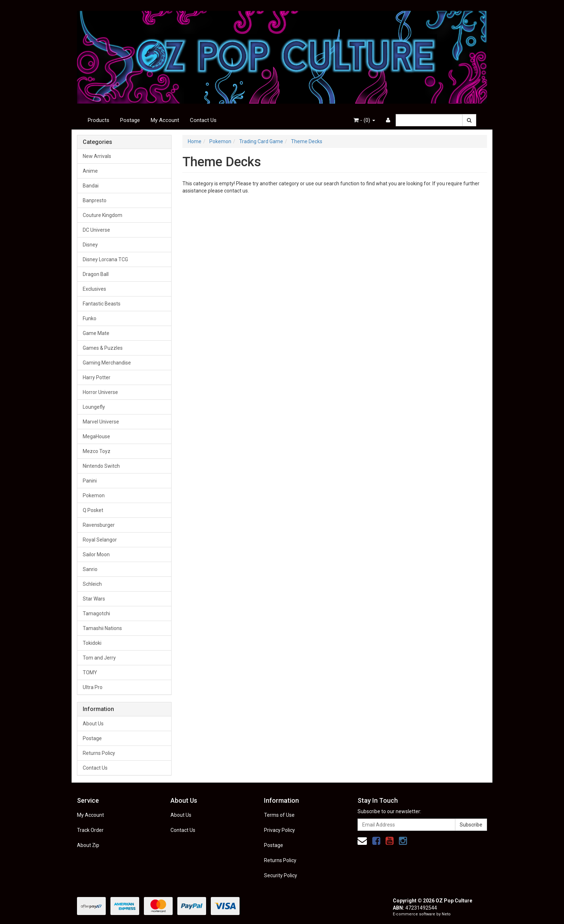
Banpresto (95, 200)
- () (364, 120)
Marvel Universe (101, 422)
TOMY (90, 672)
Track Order (90, 830)
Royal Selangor (100, 540)
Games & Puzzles (103, 348)
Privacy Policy (279, 830)
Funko (90, 318)
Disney (90, 245)
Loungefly (94, 407)
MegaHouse (96, 436)
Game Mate (96, 333)
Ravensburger (99, 525)
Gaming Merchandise (107, 363)
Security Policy (281, 875)
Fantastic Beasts (102, 304)
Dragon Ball (96, 274)
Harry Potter (97, 377)
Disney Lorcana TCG (105, 259)
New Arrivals (97, 156)
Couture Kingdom (103, 215)
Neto (446, 914)
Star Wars (94, 599)
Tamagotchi (96, 613)
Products (99, 120)
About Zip (88, 845)
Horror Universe (100, 392)
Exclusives (94, 289)
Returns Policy (99, 753)
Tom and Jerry (99, 658)
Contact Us (203, 120)
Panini (90, 481)
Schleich (92, 584)
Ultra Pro (93, 687)
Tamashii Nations (102, 628)
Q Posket (93, 510)
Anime (90, 171)
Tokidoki (92, 643)
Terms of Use (279, 815)
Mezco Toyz (97, 451)
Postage (130, 120)
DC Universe (96, 230)
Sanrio (90, 569)
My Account (165, 120)
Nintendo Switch (101, 466)
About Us (93, 724)
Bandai (91, 186)
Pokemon (94, 495)
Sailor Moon (96, 554)
